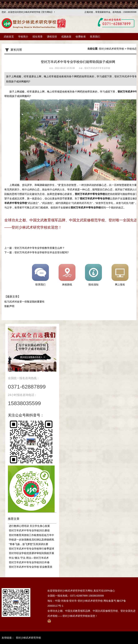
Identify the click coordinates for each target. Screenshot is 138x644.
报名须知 (93, 275)
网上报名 (120, 275)
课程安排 (52, 37)
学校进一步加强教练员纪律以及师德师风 (31, 540)
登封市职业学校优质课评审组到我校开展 (31, 553)
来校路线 (67, 275)
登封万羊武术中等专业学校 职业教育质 (31, 567)
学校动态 (132, 49)
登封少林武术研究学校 (111, 49)
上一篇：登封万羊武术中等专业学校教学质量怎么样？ (34, 248)
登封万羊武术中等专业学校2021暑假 (29, 530)
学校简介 (23, 37)
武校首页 (9, 37)
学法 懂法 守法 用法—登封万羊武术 (29, 558)
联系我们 (95, 37)
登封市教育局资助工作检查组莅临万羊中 (31, 535)
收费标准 (81, 37)
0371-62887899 (79, 596)
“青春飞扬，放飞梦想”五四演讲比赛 (28, 544)
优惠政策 (66, 37)
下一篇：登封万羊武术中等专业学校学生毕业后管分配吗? (36, 252)
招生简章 (38, 37)
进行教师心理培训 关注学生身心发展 (29, 526)
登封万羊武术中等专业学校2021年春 (29, 562)
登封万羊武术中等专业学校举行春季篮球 (31, 549)
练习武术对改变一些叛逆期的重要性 (24, 302)
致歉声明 (9, 306)
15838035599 (96, 596)
